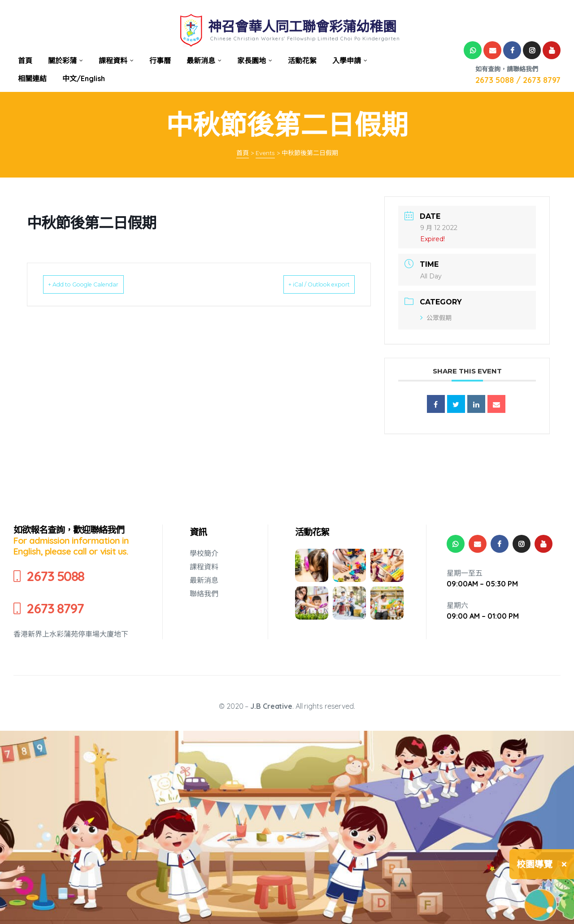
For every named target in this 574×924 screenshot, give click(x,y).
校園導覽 (535, 864)
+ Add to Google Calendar (97, 284)
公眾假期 (436, 318)
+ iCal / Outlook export (307, 284)
